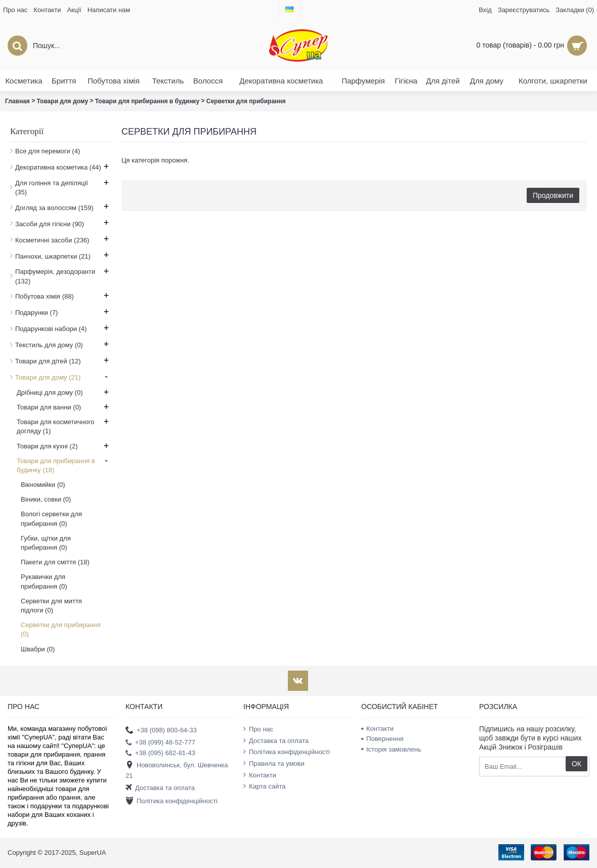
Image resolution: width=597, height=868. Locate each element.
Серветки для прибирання (246, 101)
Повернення (382, 739)
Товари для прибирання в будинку (147, 101)
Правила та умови (274, 763)
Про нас (258, 729)
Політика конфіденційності (172, 801)
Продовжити (553, 195)
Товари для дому (63, 101)
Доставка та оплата (160, 788)
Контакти (260, 775)
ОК (577, 764)
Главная (17, 101)
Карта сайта (264, 786)
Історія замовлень (391, 749)
